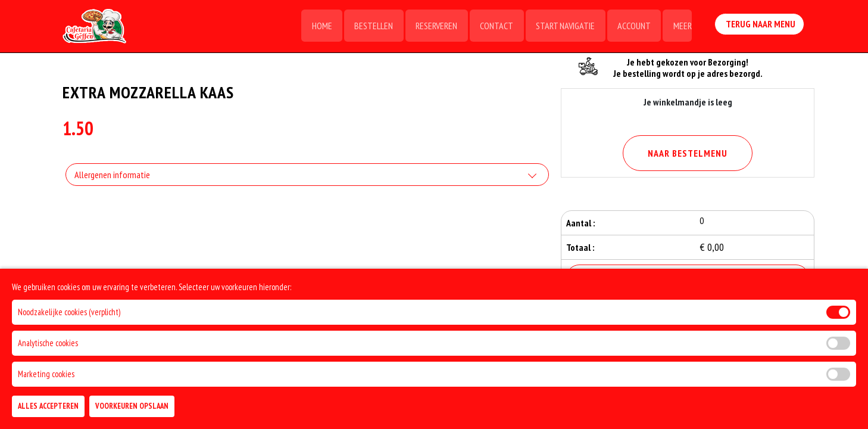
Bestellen (370, 27)
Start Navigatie (563, 27)
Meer (682, 27)
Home (317, 27)
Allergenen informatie (112, 176)
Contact (494, 27)
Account (633, 27)
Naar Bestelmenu (688, 153)
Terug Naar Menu (760, 26)
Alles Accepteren (48, 406)
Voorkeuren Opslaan (132, 406)
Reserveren (433, 27)
